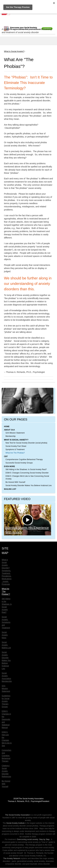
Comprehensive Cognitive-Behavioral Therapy (6, 756)
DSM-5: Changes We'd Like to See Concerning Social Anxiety (27, 477)
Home (7, 427)
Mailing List (10, 489)
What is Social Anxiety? (14, 51)
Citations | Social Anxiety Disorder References (6, 771)
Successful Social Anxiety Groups (19, 463)
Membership (10, 436)
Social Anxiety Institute (16, 823)
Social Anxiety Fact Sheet (16, 446)
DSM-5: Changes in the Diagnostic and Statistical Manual (6, 719)
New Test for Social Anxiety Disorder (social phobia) (26, 443)
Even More (9, 466)
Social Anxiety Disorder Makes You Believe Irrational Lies (29, 485)
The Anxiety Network (12, 858)
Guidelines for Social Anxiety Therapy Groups (6, 701)
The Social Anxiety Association (18, 815)
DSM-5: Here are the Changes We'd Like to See (7, 739)
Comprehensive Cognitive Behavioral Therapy (24, 459)
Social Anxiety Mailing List (6, 645)
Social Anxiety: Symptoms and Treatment (6, 622)
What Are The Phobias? (15, 453)
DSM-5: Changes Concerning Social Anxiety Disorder (27, 473)
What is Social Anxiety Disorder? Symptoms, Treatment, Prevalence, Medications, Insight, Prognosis (7, 572)
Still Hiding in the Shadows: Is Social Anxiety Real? (26, 469)
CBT (6, 456)
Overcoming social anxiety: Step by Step (33, 839)
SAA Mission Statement (15, 433)
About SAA (9, 430)
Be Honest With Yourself (15, 482)
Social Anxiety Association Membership (7, 677)
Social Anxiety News (5, 635)
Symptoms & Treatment (15, 449)
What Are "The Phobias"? (6, 591)
